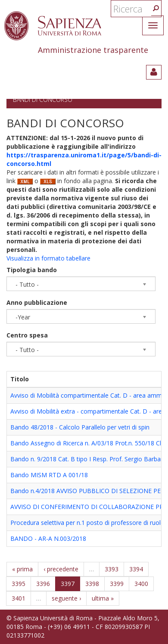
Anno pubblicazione (37, 302)
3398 (92, 584)
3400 (141, 584)
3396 (43, 584)
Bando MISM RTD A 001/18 (49, 475)
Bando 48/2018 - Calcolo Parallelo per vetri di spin (80, 427)
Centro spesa (27, 335)
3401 (19, 598)
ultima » (103, 598)
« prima (22, 569)
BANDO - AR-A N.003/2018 (48, 538)
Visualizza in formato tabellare (48, 258)
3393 (112, 569)
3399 (117, 584)
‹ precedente (61, 569)
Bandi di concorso (43, 100)
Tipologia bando (32, 270)
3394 (136, 569)
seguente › (66, 598)
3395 (19, 584)
